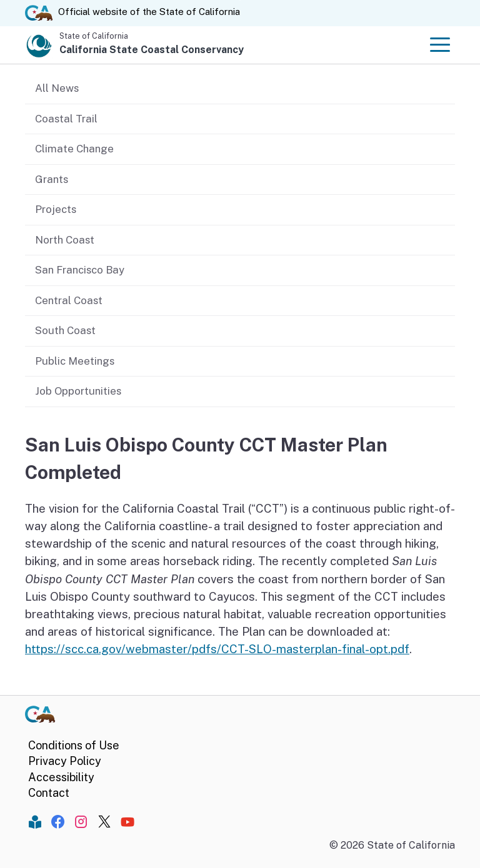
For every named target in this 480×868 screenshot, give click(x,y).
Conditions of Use (74, 745)
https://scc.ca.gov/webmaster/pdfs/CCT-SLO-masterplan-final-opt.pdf (217, 649)
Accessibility (61, 777)
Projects (56, 209)
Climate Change (74, 149)
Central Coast (69, 300)
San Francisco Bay (80, 270)
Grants (52, 179)
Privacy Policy (65, 761)
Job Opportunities (78, 391)
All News (57, 88)
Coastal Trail (66, 119)
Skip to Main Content (240, 0)
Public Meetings (75, 361)
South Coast (65, 330)
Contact (49, 793)
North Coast (65, 240)
